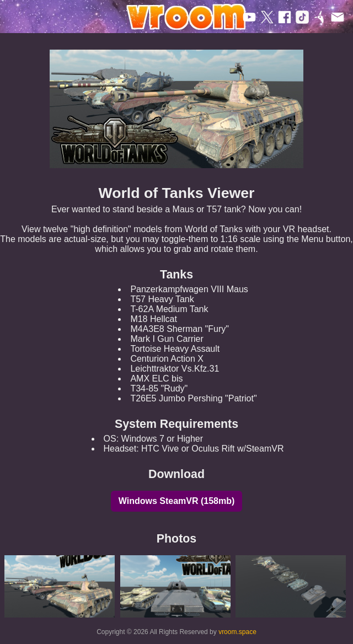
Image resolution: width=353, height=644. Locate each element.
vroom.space (237, 632)
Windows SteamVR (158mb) (177, 501)
